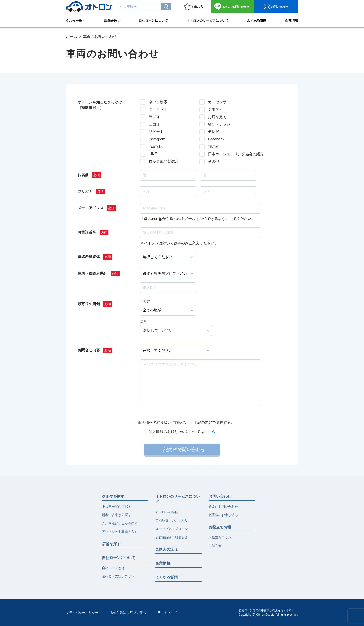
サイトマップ (167, 613)
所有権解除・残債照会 (172, 537)
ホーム (71, 37)
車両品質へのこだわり (172, 520)
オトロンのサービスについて (208, 20)
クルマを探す (76, 20)
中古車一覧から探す (117, 507)
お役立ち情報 (220, 527)
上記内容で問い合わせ (182, 450)
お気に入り (199, 7)
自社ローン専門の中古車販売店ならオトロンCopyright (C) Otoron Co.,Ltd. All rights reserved (268, 613)
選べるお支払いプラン (118, 576)
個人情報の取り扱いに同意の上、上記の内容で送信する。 (186, 422)
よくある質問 (257, 20)
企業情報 (292, 20)
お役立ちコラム (220, 537)
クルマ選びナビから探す (120, 523)
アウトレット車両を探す (120, 532)
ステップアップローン (172, 529)
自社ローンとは (113, 568)
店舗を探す (112, 20)
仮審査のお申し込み (223, 515)
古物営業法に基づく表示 (128, 613)
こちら (210, 432)
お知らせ (215, 546)
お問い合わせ (236, 7)
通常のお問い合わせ (223, 507)
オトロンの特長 (167, 512)
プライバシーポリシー (82, 613)
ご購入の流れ (166, 549)
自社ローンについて (153, 20)
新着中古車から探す (117, 515)
